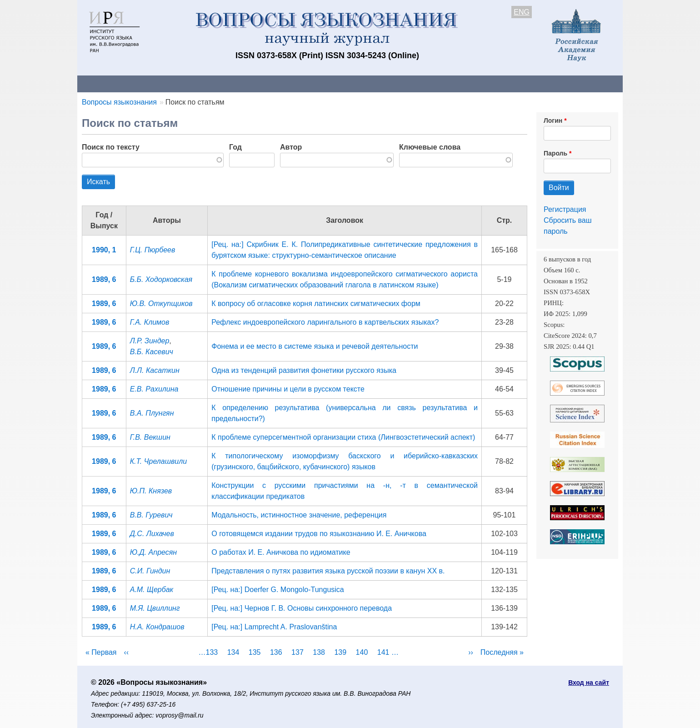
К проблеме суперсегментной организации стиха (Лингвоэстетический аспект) (343, 437)
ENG (522, 12)
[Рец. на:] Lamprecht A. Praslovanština (274, 627)
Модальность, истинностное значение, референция (299, 515)
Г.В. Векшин (150, 437)
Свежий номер (262, 83)
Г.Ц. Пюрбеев (153, 250)
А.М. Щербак (152, 590)
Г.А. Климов (150, 322)
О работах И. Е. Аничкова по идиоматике (281, 552)
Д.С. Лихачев (152, 534)
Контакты (157, 83)
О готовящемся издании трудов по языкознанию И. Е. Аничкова (319, 534)
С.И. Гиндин (150, 571)
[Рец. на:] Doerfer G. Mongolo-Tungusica (278, 590)
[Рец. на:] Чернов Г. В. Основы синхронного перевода (302, 608)
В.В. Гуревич (151, 515)
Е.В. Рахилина (154, 389)
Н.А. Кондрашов (157, 627)
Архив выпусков (332, 83)
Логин (553, 120)
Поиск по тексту (111, 147)
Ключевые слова (430, 147)
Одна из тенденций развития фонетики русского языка (304, 370)
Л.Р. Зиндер (150, 341)
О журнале (105, 83)
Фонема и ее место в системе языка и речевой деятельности (315, 346)
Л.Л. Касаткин (155, 370)
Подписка (393, 83)
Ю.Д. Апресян (154, 552)
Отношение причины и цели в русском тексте (288, 389)
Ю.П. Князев (151, 491)
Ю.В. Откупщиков (161, 304)
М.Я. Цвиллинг (155, 608)
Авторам (205, 83)
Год (235, 147)
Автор (291, 147)
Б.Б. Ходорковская (161, 279)
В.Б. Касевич (152, 352)
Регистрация (565, 209)
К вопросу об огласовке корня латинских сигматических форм (316, 304)
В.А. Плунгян (152, 413)
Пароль (555, 153)
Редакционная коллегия (468, 83)
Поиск (536, 83)
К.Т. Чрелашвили (159, 461)
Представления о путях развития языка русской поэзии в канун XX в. (328, 571)
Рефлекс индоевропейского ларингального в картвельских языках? (325, 322)
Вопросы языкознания (119, 102)
